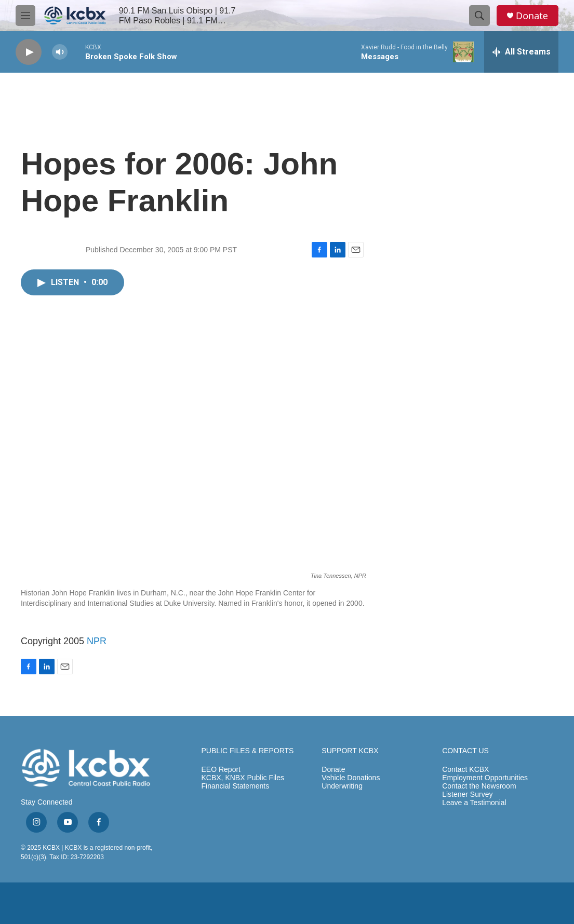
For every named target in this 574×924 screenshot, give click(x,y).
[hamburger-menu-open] (25, 16)
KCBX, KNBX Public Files (243, 778)
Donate (532, 16)
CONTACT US (465, 751)
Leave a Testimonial (474, 803)
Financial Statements (236, 786)
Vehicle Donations (351, 778)
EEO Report (221, 770)
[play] (29, 52)
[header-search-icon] (479, 16)
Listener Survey (467, 794)
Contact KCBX (465, 770)
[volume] (60, 52)
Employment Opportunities (485, 778)
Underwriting (342, 786)
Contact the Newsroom (479, 786)
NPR (97, 641)
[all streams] (521, 52)
